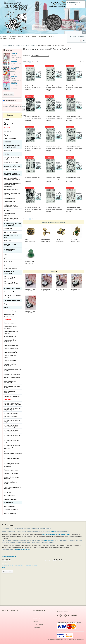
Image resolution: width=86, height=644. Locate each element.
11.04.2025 (14, 84)
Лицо (5, 254)
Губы (5, 258)
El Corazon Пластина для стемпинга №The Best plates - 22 (74, 179)
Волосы (7, 307)
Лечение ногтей (8, 229)
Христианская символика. (12, 396)
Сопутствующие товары (10, 245)
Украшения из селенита (11, 413)
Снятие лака (8, 241)
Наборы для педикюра (11, 190)
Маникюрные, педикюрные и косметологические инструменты (12, 185)
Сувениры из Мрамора (11, 345)
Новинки (53, 272)
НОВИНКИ (7, 128)
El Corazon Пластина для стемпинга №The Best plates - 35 (33, 88)
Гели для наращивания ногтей (11, 219)
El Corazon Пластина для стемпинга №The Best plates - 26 (54, 149)
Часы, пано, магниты (10, 323)
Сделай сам (7, 492)
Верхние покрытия (9, 202)
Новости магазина (9, 100)
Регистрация (81, 36)
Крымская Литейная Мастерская (10, 365)
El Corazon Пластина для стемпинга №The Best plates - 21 (33, 209)
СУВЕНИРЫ (8, 319)
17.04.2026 (14, 54)
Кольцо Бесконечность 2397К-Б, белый (60, 241)
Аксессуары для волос (11, 510)
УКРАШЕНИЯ (8, 400)
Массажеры (7, 131)
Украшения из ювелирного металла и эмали (12, 459)
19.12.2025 (14, 61)
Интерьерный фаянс (10, 337)
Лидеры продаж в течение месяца (53, 222)
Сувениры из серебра (10, 352)
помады (58, 535)
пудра (48, 535)
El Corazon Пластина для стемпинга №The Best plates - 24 (33, 179)
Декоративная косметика (9, 250)
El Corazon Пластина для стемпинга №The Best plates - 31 (33, 118)
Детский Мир (9, 503)
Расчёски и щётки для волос (12, 311)
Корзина (71, 2)
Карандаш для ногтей (10, 268)
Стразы (6, 154)
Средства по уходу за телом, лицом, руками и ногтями (13, 296)
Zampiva (6, 119)
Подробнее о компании (9, 556)
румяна (53, 535)
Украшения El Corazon (11, 417)
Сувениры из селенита (11, 349)
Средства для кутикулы (11, 232)
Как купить (3, 36)
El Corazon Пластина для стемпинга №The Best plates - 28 (74, 118)
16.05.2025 (14, 69)
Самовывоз (12, 36)
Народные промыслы (10, 135)
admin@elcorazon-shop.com (22, 549)
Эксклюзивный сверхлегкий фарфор (12, 370)
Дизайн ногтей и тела (12, 166)
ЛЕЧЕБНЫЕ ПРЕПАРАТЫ (12, 288)
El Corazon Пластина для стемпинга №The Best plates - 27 (33, 149)
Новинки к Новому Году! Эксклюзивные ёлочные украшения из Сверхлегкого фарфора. (12, 67)
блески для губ (66, 535)
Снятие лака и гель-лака (11, 237)
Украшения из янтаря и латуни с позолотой (11, 431)
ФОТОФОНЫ (8, 151)
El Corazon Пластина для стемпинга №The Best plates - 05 (74, 209)
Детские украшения (10, 513)
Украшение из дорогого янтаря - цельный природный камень (13, 453)
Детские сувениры (9, 506)
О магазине (42, 36)
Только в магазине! (9, 496)
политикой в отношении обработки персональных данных (16, 106)
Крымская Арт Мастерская (12, 374)
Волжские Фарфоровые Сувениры (11, 332)
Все (37, 62)
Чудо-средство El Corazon (12, 292)
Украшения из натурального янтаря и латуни (12, 409)
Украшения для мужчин (11, 470)
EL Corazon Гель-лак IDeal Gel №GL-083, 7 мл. (30, 313)
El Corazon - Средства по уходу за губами (11, 278)
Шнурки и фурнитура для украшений (11, 478)
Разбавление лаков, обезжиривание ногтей (11, 206)
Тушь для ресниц (9, 265)
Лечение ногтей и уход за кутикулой (12, 224)
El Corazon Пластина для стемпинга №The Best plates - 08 (54, 209)
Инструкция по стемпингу (8, 38)
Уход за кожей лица (10, 304)
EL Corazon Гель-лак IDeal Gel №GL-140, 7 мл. (61, 291)
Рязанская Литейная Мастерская (10, 341)
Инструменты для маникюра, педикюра (12, 174)
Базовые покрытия (9, 198)
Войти (74, 36)
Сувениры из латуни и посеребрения (10, 382)
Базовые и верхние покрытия (10, 214)
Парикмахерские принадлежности (9, 315)
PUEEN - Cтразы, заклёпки (12, 163)
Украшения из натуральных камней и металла (12, 436)
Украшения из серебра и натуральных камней (11, 441)
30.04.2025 (14, 76)
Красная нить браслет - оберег (11, 483)
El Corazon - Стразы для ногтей (11, 158)
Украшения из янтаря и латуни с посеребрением (11, 426)
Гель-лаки (7, 210)
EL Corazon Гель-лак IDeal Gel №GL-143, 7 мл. (30, 291)
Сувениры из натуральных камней (12, 387)
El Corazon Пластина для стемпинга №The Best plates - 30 (54, 118)
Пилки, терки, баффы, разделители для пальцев (12, 179)
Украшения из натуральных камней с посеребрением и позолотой (12, 447)
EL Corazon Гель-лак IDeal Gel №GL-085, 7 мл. (76, 291)
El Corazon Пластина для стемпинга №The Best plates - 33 (74, 88)
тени (44, 535)
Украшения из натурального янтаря (12, 421)
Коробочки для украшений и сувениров (12, 488)
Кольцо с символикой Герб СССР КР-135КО (30, 241)
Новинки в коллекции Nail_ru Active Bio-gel (16, 80)
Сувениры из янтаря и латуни (10, 356)
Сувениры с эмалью (10, 138)
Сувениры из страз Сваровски (9, 392)
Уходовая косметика (12, 300)
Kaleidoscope (52, 532)
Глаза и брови (8, 261)
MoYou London (48, 541)
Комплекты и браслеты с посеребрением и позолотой (12, 404)
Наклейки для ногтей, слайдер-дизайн (12, 146)
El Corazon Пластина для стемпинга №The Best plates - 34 (54, 88)
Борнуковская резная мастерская (10, 327)
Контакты (51, 36)
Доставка (21, 36)
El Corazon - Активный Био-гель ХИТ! (12, 194)
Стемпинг (7, 142)
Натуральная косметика (9, 273)
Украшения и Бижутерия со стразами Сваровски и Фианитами (12, 465)
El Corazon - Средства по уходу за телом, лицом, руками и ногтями (11, 283)
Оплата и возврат (31, 36)
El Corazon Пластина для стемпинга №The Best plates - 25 (74, 149)
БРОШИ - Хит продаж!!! (11, 474)
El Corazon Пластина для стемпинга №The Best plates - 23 (54, 179)
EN (84, 40)
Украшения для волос (10, 499)
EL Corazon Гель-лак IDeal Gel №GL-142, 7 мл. (46, 291)
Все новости (8, 94)
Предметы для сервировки (12, 378)
